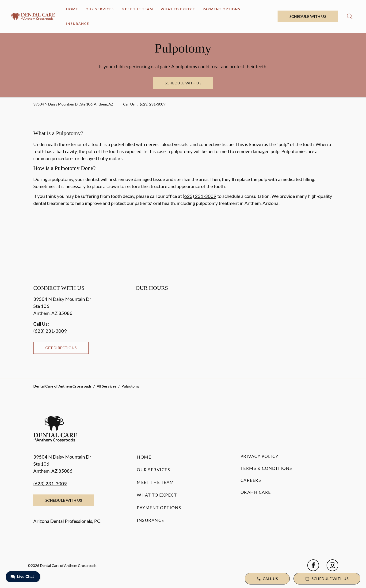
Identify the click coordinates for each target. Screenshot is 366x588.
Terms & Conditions (266, 468)
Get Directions (61, 348)
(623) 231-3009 (153, 104)
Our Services (100, 9)
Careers (251, 480)
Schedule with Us (308, 16)
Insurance (78, 24)
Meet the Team (137, 9)
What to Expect (178, 9)
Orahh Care (256, 492)
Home (72, 9)
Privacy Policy (259, 456)
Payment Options (222, 9)
